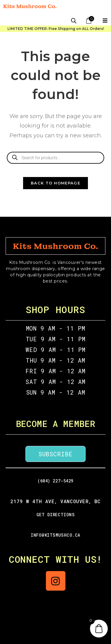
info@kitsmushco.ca (55, 535)
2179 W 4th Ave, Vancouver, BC (55, 501)
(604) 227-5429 (55, 481)
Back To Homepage (55, 183)
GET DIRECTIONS (56, 515)
